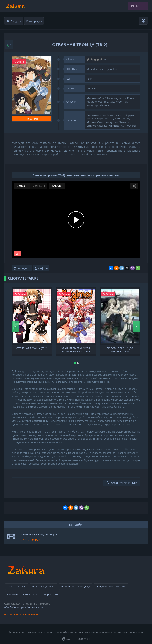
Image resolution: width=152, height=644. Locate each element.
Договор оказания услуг (76, 586)
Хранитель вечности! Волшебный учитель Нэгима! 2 (76, 350)
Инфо (41, 268)
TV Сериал (19, 62)
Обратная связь (17, 586)
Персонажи (51, 594)
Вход (14, 21)
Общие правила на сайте (111, 586)
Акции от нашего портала (23, 594)
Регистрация (34, 21)
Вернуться (22, 268)
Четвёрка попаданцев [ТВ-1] (41, 534)
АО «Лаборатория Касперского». (24, 607)
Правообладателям (44, 586)
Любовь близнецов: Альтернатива (120, 350)
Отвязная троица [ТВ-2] (32, 348)
